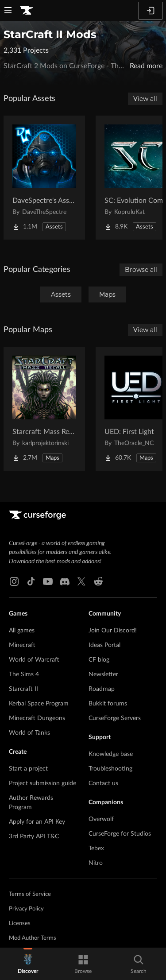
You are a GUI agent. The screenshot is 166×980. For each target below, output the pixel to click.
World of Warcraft (34, 660)
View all (145, 99)
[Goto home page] (27, 11)
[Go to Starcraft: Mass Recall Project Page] (44, 409)
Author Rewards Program (31, 803)
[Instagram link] (14, 581)
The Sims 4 (24, 674)
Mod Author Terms (33, 938)
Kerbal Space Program (39, 704)
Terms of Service (30, 894)
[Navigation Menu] (8, 11)
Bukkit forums (108, 704)
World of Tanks (29, 733)
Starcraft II (23, 689)
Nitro (96, 863)
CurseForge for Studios (120, 834)
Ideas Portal (104, 645)
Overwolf (101, 819)
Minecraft (22, 645)
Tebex (96, 848)
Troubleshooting (110, 769)
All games (22, 631)
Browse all (141, 270)
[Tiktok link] (31, 581)
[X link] (81, 581)
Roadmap (102, 689)
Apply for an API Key (37, 822)
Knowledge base (111, 754)
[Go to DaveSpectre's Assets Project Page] (44, 178)
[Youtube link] (48, 581)
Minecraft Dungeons (37, 718)
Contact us (103, 783)
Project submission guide (42, 783)
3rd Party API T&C (34, 837)
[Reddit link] (98, 581)
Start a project (28, 769)
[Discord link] (65, 581)
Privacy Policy (26, 909)
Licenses (20, 924)
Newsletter (103, 674)
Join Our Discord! (113, 631)
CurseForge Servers (115, 718)
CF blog (99, 660)
